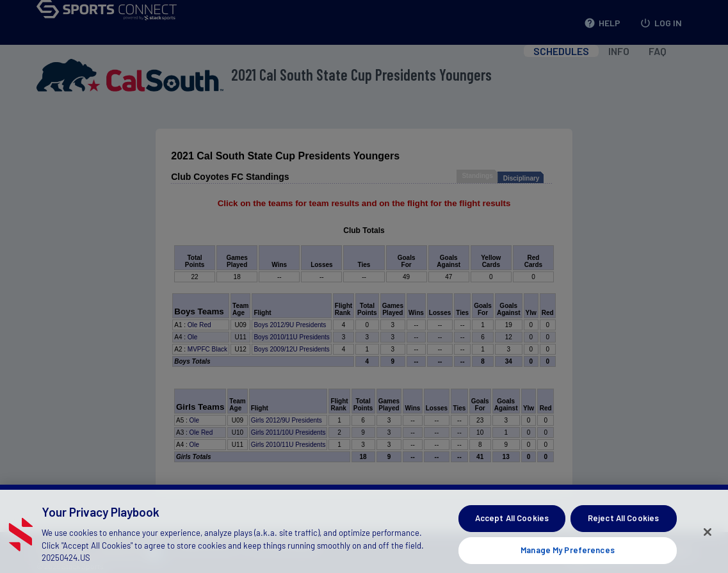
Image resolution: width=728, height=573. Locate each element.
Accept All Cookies (512, 529)
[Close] (708, 542)
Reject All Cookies (623, 529)
